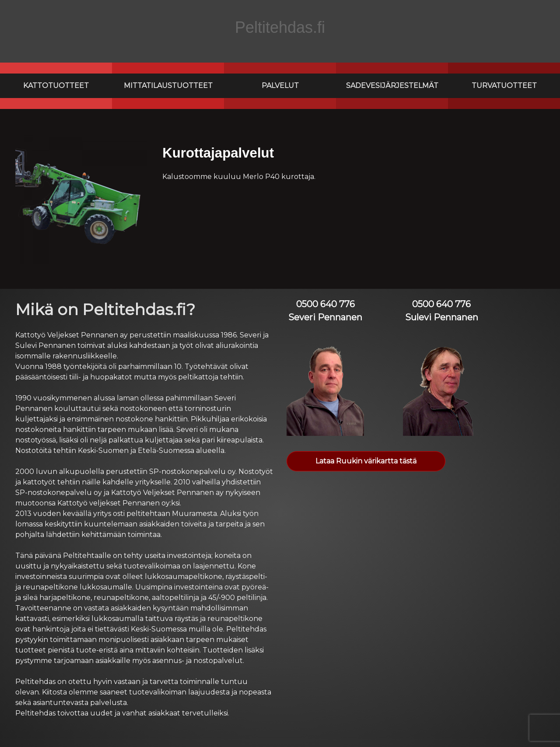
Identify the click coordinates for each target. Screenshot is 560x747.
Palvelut (280, 86)
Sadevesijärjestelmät (392, 86)
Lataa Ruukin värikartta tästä (366, 461)
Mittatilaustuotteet (168, 86)
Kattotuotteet (56, 86)
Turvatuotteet (504, 86)
